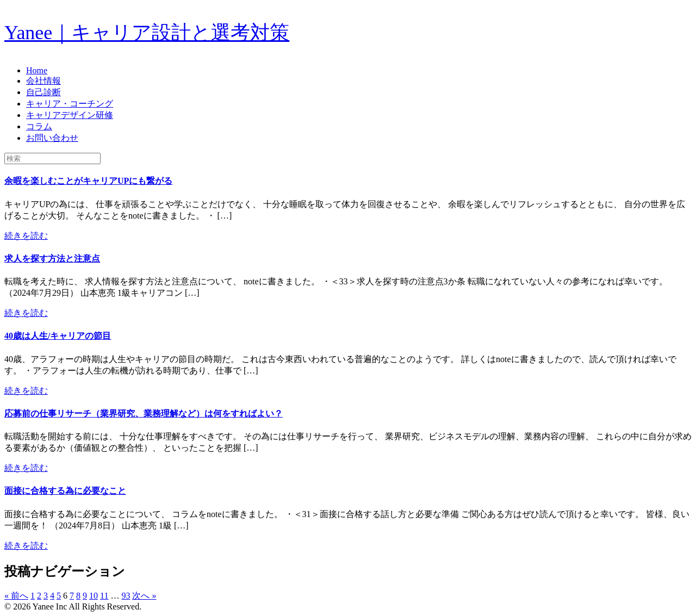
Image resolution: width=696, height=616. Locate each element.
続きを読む (26, 236)
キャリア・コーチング (70, 104)
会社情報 (43, 81)
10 (94, 596)
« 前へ (16, 596)
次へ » (144, 596)
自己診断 (43, 92)
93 (126, 596)
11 (104, 596)
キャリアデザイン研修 (70, 115)
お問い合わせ (52, 138)
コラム (39, 126)
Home (37, 70)
